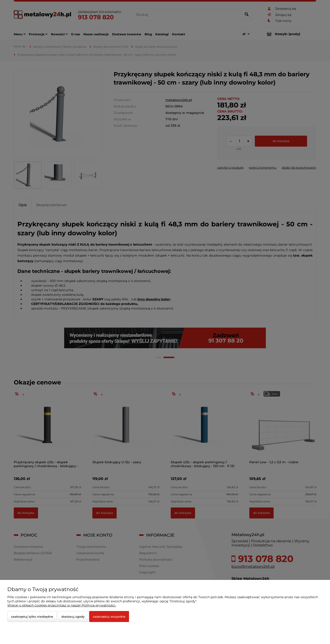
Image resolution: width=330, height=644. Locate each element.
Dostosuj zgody (73, 617)
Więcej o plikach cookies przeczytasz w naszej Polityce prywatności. (62, 605)
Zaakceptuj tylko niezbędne (32, 617)
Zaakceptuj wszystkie (109, 617)
